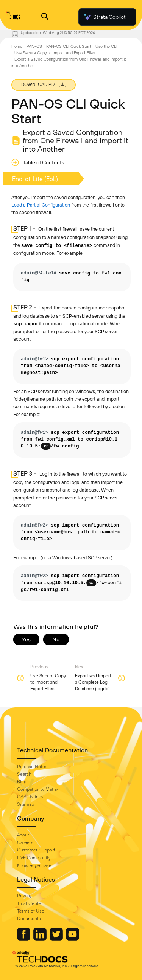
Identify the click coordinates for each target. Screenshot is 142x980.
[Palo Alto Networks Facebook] (24, 939)
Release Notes (32, 767)
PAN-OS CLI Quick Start (69, 46)
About (23, 835)
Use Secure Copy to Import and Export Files (55, 53)
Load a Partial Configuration (41, 205)
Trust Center (30, 903)
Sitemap (26, 804)
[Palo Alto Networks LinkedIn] (41, 939)
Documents (29, 919)
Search (24, 774)
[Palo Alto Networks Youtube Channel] (73, 939)
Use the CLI (106, 46)
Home (17, 46)
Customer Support (36, 850)
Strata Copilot (104, 17)
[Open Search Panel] (45, 17)
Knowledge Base (34, 865)
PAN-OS (34, 46)
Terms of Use (31, 911)
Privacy (24, 896)
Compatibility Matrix (37, 789)
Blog (22, 782)
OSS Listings (30, 797)
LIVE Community (34, 858)
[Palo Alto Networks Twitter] (57, 939)
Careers (25, 842)
